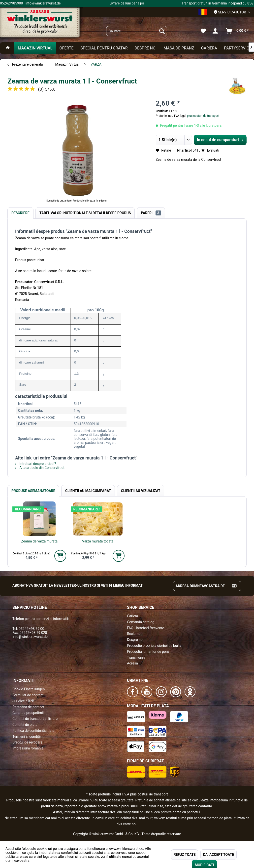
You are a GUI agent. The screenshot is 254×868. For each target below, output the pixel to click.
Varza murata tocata (98, 541)
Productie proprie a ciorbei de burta (154, 646)
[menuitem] (137, 31)
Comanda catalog (141, 622)
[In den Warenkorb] (60, 556)
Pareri (151, 213)
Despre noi (135, 640)
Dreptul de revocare (27, 742)
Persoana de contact (28, 707)
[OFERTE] (67, 48)
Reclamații (135, 634)
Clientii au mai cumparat (88, 491)
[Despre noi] (145, 48)
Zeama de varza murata (39, 541)
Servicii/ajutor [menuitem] (230, 12)
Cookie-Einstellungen (29, 689)
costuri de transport (153, 794)
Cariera (132, 616)
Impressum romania (28, 748)
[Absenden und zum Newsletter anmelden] (235, 586)
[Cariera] (209, 48)
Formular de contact (28, 695)
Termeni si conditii (27, 737)
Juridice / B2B (23, 701)
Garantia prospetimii (28, 713)
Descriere (20, 213)
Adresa (132, 663)
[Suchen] (162, 31)
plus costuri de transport (203, 116)
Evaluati (210, 150)
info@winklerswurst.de (30, 637)
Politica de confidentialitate (33, 731)
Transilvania (136, 658)
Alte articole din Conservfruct (40, 468)
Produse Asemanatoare (33, 491)
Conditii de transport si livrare (35, 719)
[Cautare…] (137, 31)
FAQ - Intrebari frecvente (145, 628)
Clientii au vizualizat (141, 491)
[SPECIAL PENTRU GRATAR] (104, 48)
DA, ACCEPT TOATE (219, 855)
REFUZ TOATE (185, 855)
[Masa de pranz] (179, 48)
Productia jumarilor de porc (148, 652)
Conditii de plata (25, 725)
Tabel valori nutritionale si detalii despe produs (85, 213)
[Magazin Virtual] (35, 48)
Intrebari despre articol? (36, 464)
